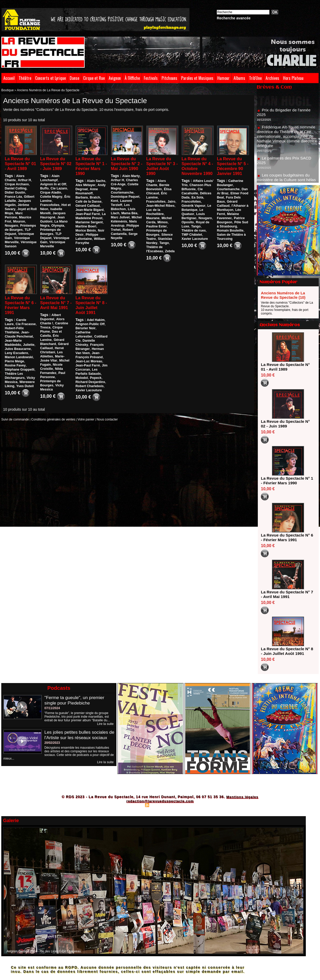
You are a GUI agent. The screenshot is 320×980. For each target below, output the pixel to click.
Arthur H (11, 181)
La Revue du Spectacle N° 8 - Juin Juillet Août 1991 (91, 302)
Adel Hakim (95, 318)
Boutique (7, 90)
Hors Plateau (293, 78)
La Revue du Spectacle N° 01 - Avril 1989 (20, 164)
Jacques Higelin (17, 202)
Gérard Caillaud (52, 347)
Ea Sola (197, 204)
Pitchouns (169, 78)
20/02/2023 (52, 748)
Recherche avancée (234, 18)
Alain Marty (131, 182)
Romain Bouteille (230, 238)
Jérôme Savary (16, 206)
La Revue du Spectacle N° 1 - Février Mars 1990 (90, 167)
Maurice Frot (14, 218)
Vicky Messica (15, 376)
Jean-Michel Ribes (160, 203)
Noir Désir (83, 232)
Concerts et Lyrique (50, 78)
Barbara (100, 195)
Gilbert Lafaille (16, 198)
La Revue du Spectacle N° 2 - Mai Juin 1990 (125, 167)
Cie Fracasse (14, 322)
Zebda (169, 244)
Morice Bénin (95, 228)
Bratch (81, 199)
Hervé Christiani (52, 351)
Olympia (57, 223)
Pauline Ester (156, 220)
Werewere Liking (17, 380)
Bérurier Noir (85, 326)
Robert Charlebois (89, 384)
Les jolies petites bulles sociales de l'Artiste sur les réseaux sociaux (77, 738)
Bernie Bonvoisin (159, 187)
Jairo (170, 199)
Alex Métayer (85, 187)
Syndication (159, 805)
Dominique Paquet (125, 203)
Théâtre (25, 78)
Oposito (187, 229)
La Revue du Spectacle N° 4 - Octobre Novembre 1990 (196, 169)
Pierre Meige (14, 359)
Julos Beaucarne (17, 347)
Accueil (9, 78)
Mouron (11, 223)
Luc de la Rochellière (162, 207)
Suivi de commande (14, 417)
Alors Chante (26, 177)
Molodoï (82, 376)
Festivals (151, 78)
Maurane (153, 211)
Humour (223, 78)
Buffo (58, 185)
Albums (239, 78)
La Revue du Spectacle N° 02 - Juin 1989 (55, 164)
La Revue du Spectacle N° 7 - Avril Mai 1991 (54, 302)
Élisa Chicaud (157, 191)
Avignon (115, 78)
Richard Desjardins (90, 380)
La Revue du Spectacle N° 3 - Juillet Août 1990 (162, 167)
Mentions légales (242, 797)
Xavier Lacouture (88, 388)
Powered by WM (182, 805)
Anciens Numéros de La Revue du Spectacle (44, 90)
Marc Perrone (15, 214)
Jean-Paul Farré (87, 364)
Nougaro (24, 223)
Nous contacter (98, 417)
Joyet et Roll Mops (19, 210)
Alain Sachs (96, 182)
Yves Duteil (13, 384)
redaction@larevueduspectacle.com (160, 801)
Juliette (28, 343)
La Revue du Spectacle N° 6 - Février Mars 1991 (19, 302)
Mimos (162, 216)
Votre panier (78, 417)
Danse (74, 78)
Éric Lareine (61, 198)
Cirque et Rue (94, 78)
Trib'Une (255, 78)
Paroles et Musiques (197, 78)
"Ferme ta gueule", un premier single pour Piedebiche (75, 700)
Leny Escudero (16, 351)
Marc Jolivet (120, 224)
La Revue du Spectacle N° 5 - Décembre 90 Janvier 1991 (232, 169)
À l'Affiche (132, 78)
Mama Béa (129, 220)
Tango (163, 236)
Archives (272, 78)
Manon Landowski (18, 355)
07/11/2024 (52, 708)
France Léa (25, 194)
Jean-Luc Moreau (88, 359)
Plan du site (134, 805)
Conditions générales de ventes (49, 417)
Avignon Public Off (90, 322)
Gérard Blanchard (53, 343)
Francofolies (49, 202)
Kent (114, 207)
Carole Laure (26, 318)
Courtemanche (122, 199)
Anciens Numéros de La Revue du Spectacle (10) (283, 295)
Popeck (95, 376)
